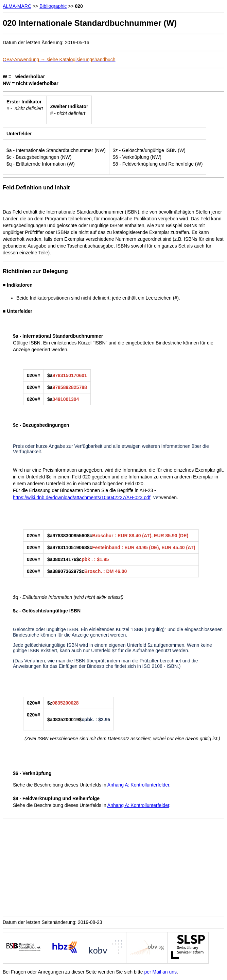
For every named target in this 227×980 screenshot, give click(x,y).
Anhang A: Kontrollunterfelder (138, 785)
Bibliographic (53, 6)
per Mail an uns (160, 972)
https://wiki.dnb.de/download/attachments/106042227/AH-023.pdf (82, 497)
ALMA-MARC (17, 6)
